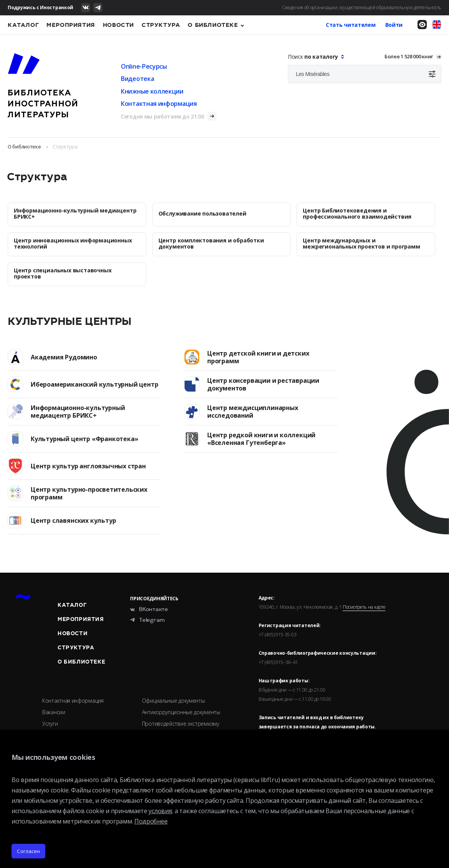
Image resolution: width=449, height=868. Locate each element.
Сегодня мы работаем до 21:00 (163, 116)
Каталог (23, 25)
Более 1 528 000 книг (409, 56)
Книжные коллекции (152, 91)
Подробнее (151, 821)
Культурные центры (70, 321)
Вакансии (54, 712)
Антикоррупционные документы (181, 712)
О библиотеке (213, 25)
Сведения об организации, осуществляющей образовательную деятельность (362, 7)
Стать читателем (351, 25)
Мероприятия (71, 25)
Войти (394, 25)
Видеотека (137, 79)
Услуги (50, 724)
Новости (118, 25)
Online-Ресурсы (144, 66)
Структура (161, 25)
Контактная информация (159, 104)
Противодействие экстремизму (181, 724)
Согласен (28, 851)
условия (160, 811)
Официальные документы (173, 701)
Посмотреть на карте (364, 607)
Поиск (314, 57)
